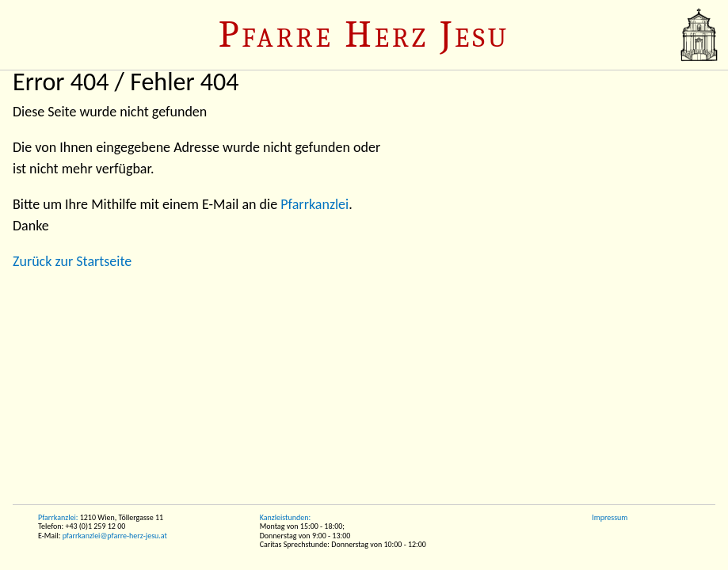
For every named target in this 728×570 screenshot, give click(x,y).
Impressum (610, 517)
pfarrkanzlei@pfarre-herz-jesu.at (115, 536)
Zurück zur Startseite (72, 261)
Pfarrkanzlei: (58, 517)
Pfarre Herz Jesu (364, 34)
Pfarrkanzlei (314, 204)
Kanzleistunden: (285, 517)
